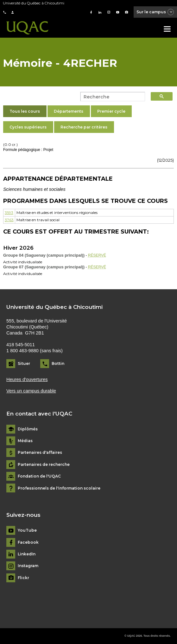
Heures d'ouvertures (27, 379)
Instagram (28, 566)
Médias (25, 441)
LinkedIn (27, 554)
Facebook (28, 542)
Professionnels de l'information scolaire (59, 488)
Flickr (23, 578)
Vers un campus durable (31, 391)
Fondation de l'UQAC (39, 476)
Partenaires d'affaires (40, 453)
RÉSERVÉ (97, 255)
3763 (9, 220)
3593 (9, 213)
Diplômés (28, 429)
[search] (111, 97)
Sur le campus (155, 12)
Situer (24, 363)
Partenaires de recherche (44, 465)
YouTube (27, 530)
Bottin (58, 363)
